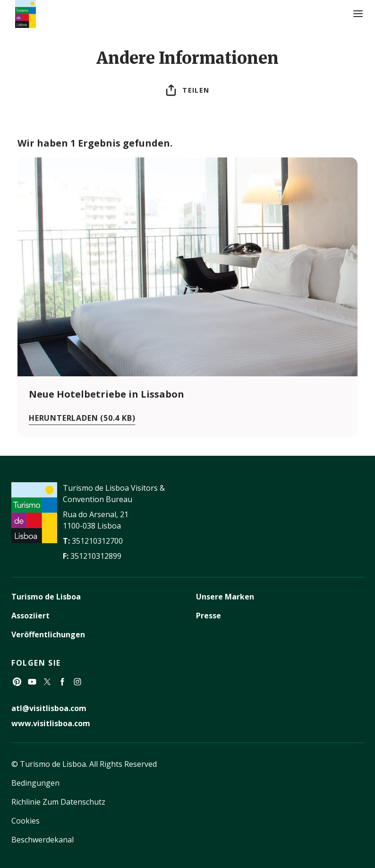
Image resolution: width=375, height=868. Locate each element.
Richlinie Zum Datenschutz (58, 802)
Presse (209, 616)
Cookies (26, 821)
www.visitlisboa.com (51, 723)
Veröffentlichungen (48, 634)
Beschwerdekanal (43, 840)
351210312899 (96, 556)
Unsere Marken (225, 597)
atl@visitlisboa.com (49, 708)
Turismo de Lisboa (46, 597)
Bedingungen (35, 783)
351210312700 (97, 541)
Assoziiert (30, 616)
